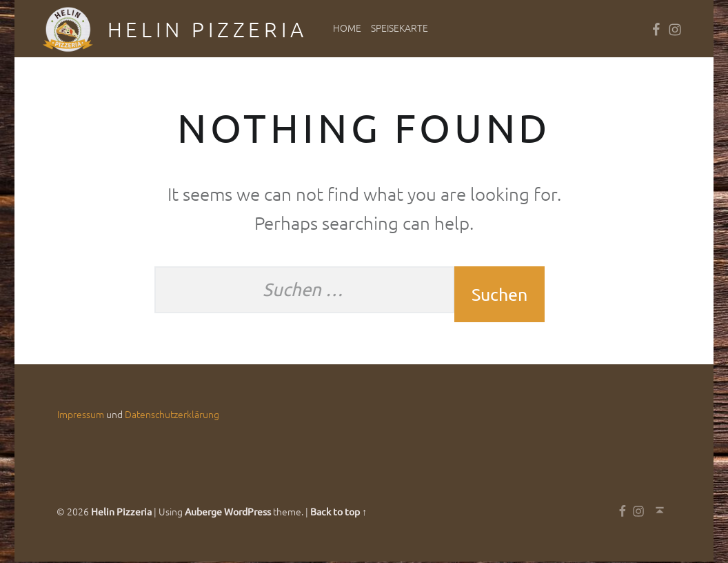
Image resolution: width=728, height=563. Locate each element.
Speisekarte (400, 28)
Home (347, 28)
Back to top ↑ (338, 513)
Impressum (81, 415)
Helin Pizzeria (208, 29)
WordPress (247, 513)
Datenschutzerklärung (172, 415)
